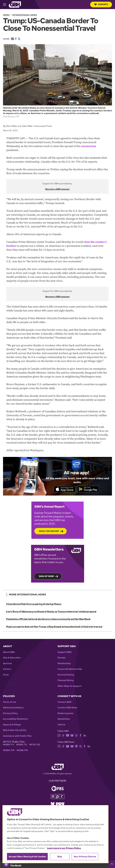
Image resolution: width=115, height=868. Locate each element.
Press (6, 675)
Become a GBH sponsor (57, 189)
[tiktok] (63, 735)
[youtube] (68, 735)
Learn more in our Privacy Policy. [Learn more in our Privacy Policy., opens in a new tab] (64, 848)
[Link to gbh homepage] (15, 4)
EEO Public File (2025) (15, 731)
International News (25, 15)
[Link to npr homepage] (58, 797)
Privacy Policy (10, 714)
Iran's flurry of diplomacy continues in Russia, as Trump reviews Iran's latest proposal (51, 612)
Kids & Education (12, 658)
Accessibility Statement (15, 719)
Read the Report (49, 531)
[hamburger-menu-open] (6, 5)
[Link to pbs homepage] (58, 789)
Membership (64, 664)
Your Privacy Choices (85, 857)
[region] (55, 834)
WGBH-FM (9, 751)
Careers (7, 669)
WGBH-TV (8, 745)
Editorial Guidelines (13, 708)
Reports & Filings (12, 725)
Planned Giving (66, 681)
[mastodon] (76, 746)
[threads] (76, 735)
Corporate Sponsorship (70, 669)
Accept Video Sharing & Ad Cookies (27, 857)
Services (7, 664)
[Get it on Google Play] (89, 489)
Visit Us (61, 725)
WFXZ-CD (35, 745)
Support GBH (65, 652)
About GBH (9, 652)
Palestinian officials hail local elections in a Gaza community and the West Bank (48, 620)
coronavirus (88, 146)
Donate (101, 4)
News (6, 15)
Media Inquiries (66, 714)
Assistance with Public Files (17, 736)
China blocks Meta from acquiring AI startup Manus (34, 604)
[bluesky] (72, 735)
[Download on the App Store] (64, 489)
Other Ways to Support (69, 686)
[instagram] (59, 735)
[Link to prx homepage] (58, 804)
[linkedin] (85, 735)
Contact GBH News (67, 708)
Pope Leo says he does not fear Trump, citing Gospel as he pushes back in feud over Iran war (54, 627)
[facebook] (81, 735)
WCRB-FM (22, 751)
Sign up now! (46, 577)
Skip (60, 857)
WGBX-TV (22, 745)
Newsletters (64, 719)
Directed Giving (66, 675)
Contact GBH (64, 702)
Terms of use (10, 702)
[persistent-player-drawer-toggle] (112, 864)
